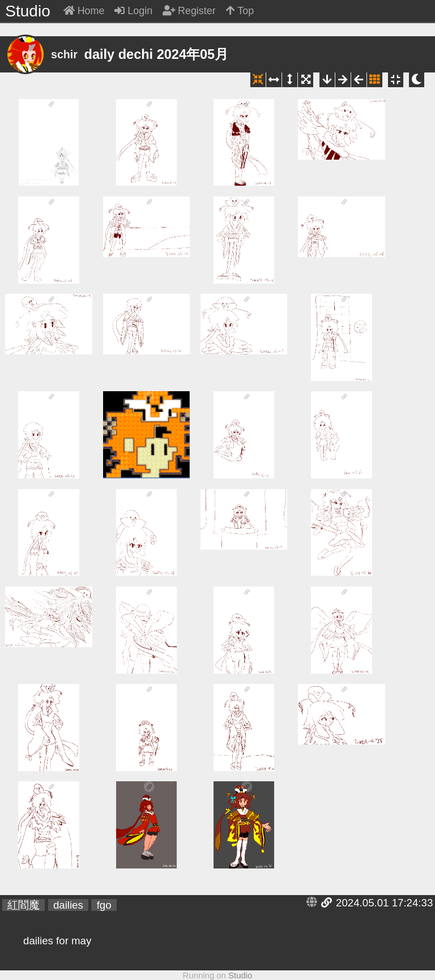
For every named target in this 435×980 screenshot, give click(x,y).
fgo (104, 905)
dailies (68, 905)
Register (189, 11)
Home (84, 11)
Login (133, 11)
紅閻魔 (24, 905)
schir (64, 54)
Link (327, 903)
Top (240, 11)
